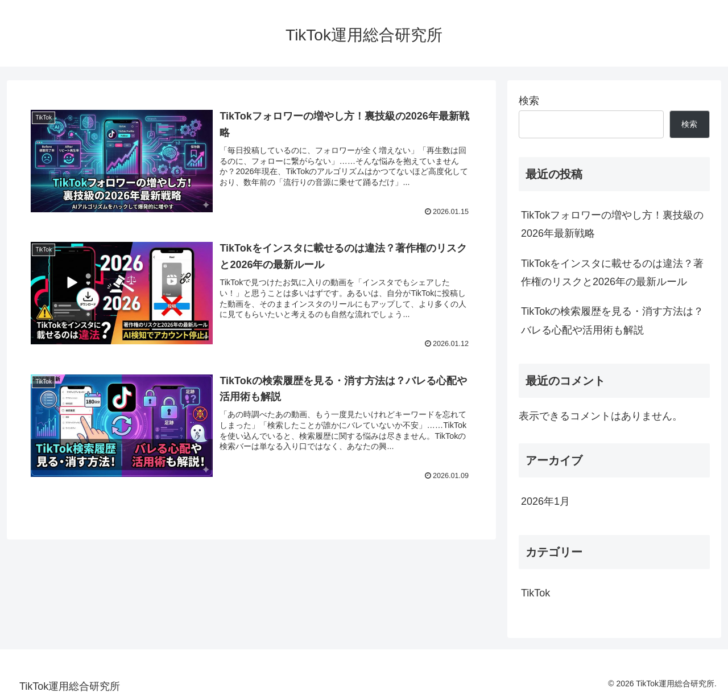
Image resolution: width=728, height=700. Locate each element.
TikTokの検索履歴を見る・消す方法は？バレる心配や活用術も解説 (612, 320)
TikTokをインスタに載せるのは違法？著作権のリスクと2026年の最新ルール (612, 273)
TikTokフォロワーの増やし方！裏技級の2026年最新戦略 (612, 224)
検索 (529, 101)
